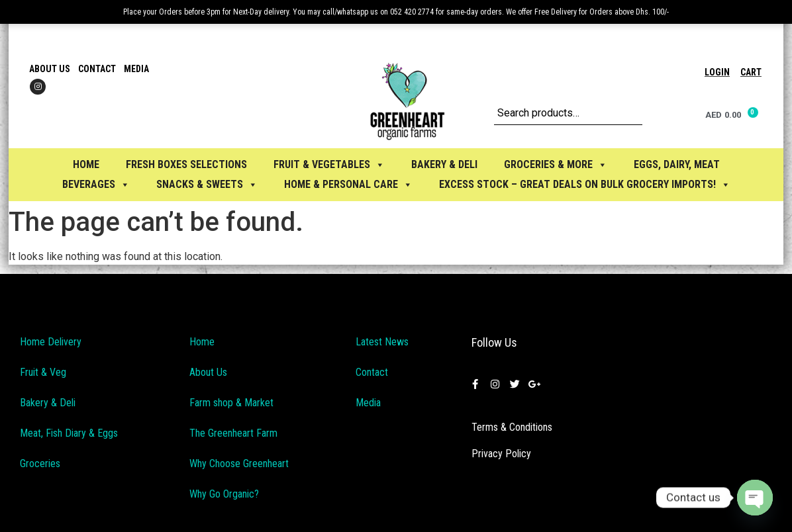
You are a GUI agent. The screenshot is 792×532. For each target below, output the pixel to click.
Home (86, 164)
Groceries (40, 464)
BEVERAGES (96, 184)
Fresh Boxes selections (186, 164)
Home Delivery (51, 342)
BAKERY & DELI (444, 164)
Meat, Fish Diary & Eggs (69, 433)
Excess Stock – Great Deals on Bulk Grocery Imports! (585, 184)
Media (136, 69)
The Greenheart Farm (233, 433)
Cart (751, 72)
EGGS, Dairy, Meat (677, 164)
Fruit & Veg (43, 372)
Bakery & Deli (48, 403)
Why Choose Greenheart (239, 464)
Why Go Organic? (224, 494)
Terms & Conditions (512, 427)
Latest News (382, 342)
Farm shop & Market (231, 403)
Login (717, 72)
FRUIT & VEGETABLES (329, 164)
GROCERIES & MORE (556, 164)
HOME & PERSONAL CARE (348, 184)
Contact (97, 69)
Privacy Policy (501, 454)
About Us (50, 69)
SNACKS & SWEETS (207, 184)
